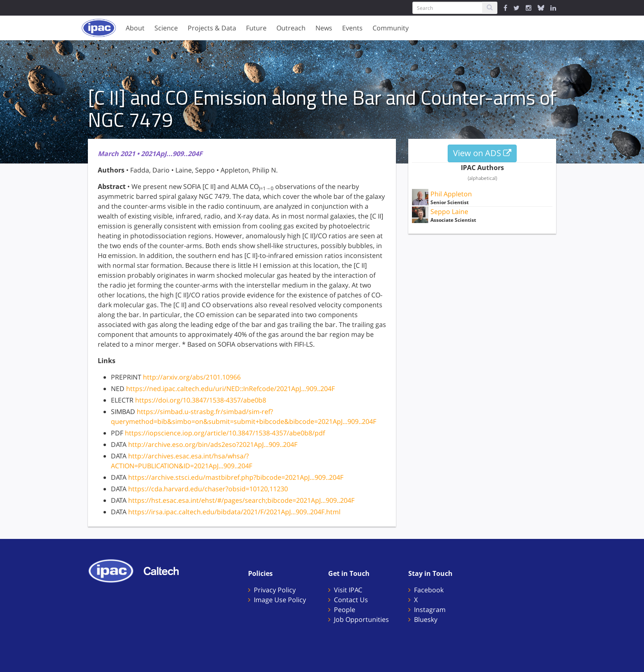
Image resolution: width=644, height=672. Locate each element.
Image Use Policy (280, 600)
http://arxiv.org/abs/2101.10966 (192, 377)
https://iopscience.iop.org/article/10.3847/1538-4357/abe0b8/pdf (225, 433)
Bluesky (426, 619)
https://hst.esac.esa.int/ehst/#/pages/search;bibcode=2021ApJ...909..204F (241, 500)
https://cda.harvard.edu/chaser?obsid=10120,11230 (208, 489)
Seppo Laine (449, 212)
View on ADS (482, 153)
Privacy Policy (275, 590)
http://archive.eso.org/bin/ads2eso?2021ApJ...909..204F (213, 444)
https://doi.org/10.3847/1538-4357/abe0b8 (201, 400)
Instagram (430, 610)
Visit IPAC (348, 590)
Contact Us (351, 600)
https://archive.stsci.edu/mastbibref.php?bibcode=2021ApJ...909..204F (236, 477)
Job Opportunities (361, 619)
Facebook (429, 590)
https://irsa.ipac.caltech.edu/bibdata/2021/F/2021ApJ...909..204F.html (234, 512)
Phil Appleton (451, 194)
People (345, 610)
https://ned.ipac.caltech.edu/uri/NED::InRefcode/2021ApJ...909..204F (230, 389)
